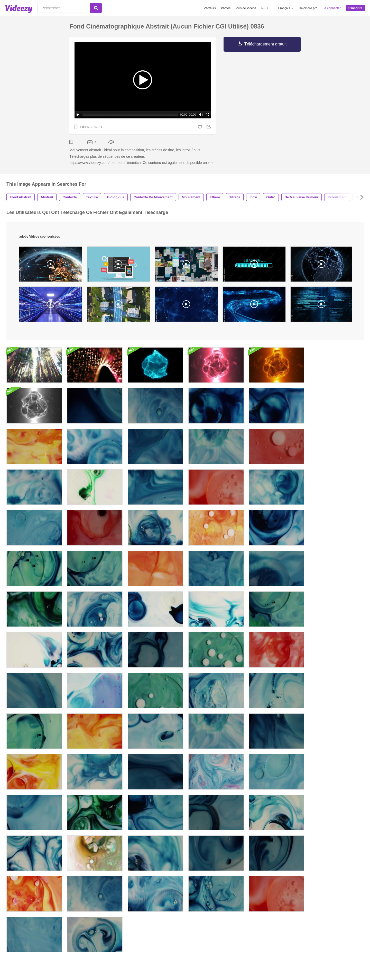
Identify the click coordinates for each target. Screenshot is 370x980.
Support (163, 902)
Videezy (105, 902)
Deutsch (210, 909)
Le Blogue (264, 902)
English (209, 887)
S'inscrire (355, 8)
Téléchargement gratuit (266, 44)
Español (210, 894)
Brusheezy (107, 887)
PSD (265, 8)
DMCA (161, 909)
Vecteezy (105, 894)
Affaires (162, 887)
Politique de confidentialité (282, 939)
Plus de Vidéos (246, 8)
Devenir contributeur (114, 909)
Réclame (163, 894)
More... (209, 916)
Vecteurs (210, 8)
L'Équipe (263, 894)
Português (211, 902)
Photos (226, 8)
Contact (262, 909)
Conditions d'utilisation (242, 939)
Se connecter (332, 8)
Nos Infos (263, 887)
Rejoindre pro (308, 8)
